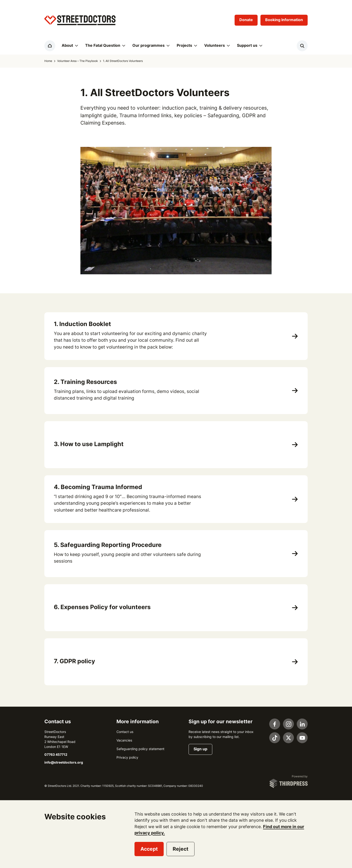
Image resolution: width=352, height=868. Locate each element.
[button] (69, 46)
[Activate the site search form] (302, 46)
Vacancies (124, 740)
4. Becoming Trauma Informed (98, 487)
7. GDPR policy (74, 661)
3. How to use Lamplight (89, 444)
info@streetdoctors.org (64, 762)
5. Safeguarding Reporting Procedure (108, 545)
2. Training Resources (85, 382)
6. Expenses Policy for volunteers (102, 607)
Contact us (125, 732)
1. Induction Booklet (82, 324)
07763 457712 (56, 755)
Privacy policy (127, 757)
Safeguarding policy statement (140, 749)
